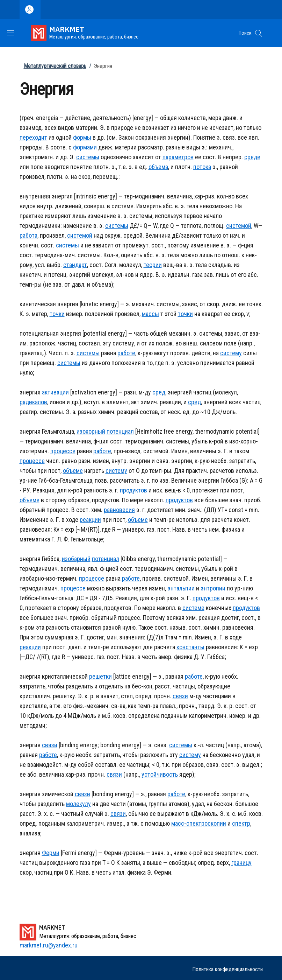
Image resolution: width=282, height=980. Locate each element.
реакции (90, 520)
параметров (178, 157)
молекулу (78, 804)
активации (55, 392)
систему (231, 353)
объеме (73, 471)
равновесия (119, 510)
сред (159, 392)
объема (158, 167)
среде (252, 157)
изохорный (91, 431)
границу (241, 863)
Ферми (51, 853)
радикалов (33, 402)
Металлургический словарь (55, 66)
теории (153, 265)
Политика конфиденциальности (227, 969)
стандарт (75, 265)
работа (28, 235)
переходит (33, 137)
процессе (63, 451)
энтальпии (181, 588)
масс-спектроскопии (199, 823)
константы (190, 647)
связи (180, 696)
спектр (241, 823)
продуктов (133, 490)
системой (239, 226)
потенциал (120, 431)
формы (82, 137)
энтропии (213, 588)
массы (150, 314)
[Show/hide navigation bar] (10, 33)
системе (193, 608)
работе (126, 353)
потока (202, 167)
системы (88, 157)
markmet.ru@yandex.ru (49, 945)
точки (57, 314)
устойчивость (160, 774)
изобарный (76, 559)
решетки (100, 676)
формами (85, 147)
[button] (259, 33)
